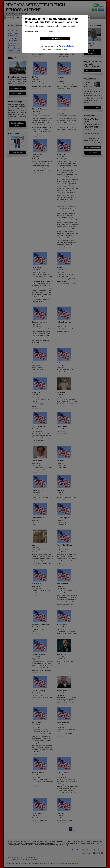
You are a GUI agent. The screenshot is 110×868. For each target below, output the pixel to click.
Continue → (55, 39)
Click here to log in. (66, 46)
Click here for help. (61, 49)
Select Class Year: (32, 31)
